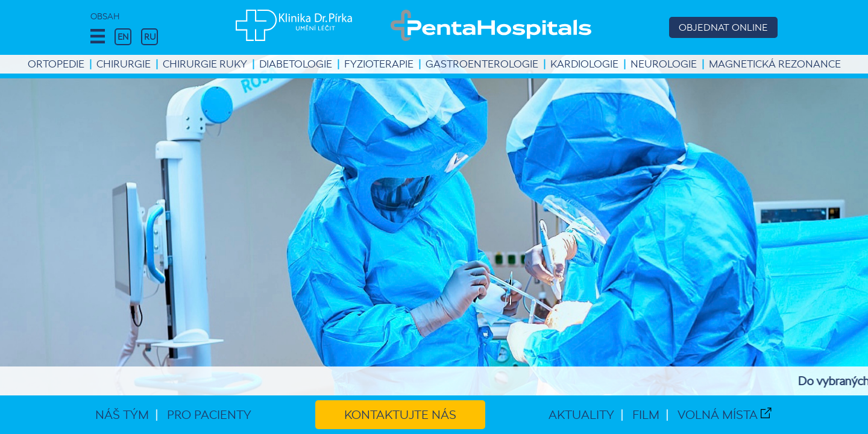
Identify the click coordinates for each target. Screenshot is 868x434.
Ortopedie (56, 64)
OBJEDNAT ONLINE (723, 27)
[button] (98, 37)
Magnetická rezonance (775, 64)
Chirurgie (124, 64)
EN (123, 37)
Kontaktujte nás (400, 415)
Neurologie (664, 64)
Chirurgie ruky (205, 64)
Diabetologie (296, 64)
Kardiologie (584, 64)
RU (150, 37)
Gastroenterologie (482, 64)
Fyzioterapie (379, 64)
